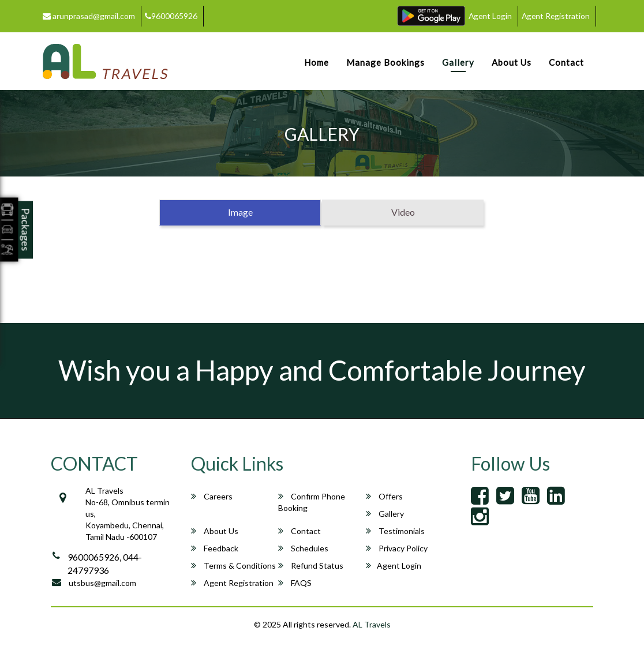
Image (240, 212)
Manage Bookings (385, 62)
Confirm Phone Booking (312, 502)
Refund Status (311, 566)
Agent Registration (555, 16)
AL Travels (372, 624)
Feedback (215, 548)
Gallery (458, 62)
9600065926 (171, 16)
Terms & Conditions (233, 566)
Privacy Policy (397, 548)
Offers (384, 496)
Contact (566, 62)
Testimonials (395, 531)
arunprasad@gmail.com (89, 16)
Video (403, 212)
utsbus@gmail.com (102, 583)
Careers (212, 496)
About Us (512, 62)
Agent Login (488, 16)
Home (317, 62)
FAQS (295, 583)
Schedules (303, 548)
